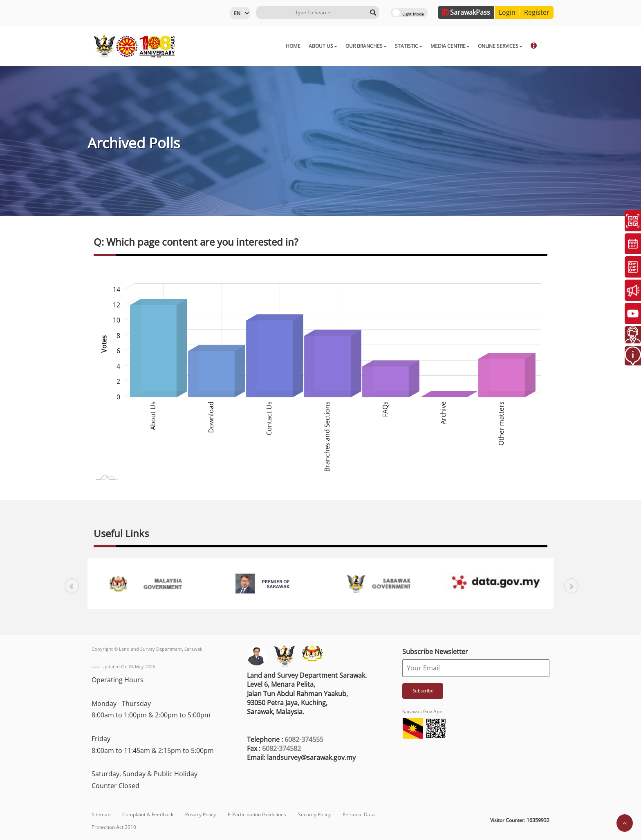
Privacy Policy (201, 814)
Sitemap (101, 814)
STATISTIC (368, 46)
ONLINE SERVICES (459, 46)
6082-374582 (281, 748)
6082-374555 (304, 739)
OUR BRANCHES (325, 46)
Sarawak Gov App (422, 711)
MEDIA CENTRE (409, 46)
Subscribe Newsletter (435, 652)
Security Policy (314, 814)
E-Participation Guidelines (257, 814)
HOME (252, 46)
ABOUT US (282, 46)
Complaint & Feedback (148, 814)
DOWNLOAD (506, 46)
